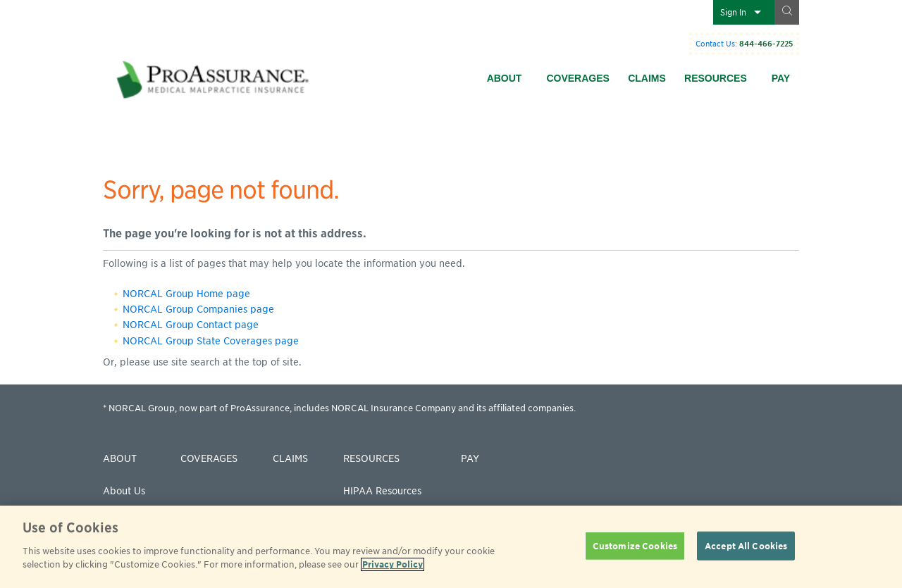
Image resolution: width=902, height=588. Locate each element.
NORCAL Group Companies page (198, 309)
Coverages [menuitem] (577, 78)
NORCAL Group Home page (186, 294)
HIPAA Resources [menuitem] (382, 491)
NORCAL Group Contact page (191, 325)
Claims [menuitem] (647, 78)
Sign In (733, 12)
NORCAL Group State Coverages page (211, 341)
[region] (451, 547)
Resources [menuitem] (716, 78)
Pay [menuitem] (781, 78)
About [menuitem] (505, 78)
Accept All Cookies (746, 545)
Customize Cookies (635, 545)
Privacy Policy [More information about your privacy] (393, 564)
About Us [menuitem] (124, 491)
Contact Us (715, 44)
